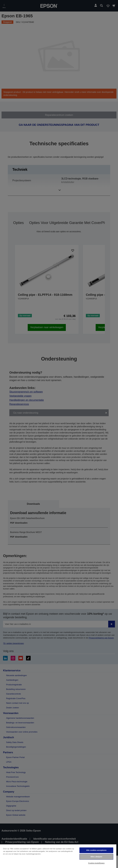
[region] (58, 856)
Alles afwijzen (96, 857)
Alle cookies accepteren (96, 850)
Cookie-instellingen (96, 863)
